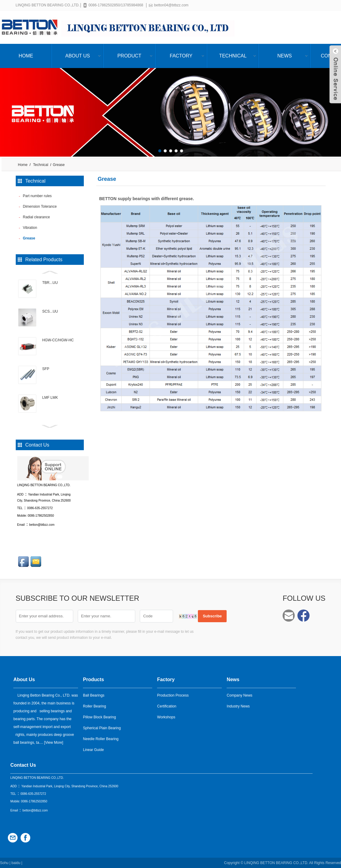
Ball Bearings (94, 695)
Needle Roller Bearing (101, 739)
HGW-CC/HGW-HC (58, 340)
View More (54, 742)
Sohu (4, 863)
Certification (167, 706)
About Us (78, 56)
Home (26, 56)
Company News (239, 695)
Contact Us (23, 765)
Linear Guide (93, 749)
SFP (46, 369)
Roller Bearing (94, 706)
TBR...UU (50, 283)
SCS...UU (50, 311)
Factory (181, 56)
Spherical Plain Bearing (102, 728)
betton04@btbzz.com (172, 5)
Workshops (166, 717)
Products (93, 679)
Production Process (173, 695)
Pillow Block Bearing (99, 717)
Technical (233, 56)
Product (129, 56)
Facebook (303, 616)
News (285, 56)
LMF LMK (50, 398)
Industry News (238, 706)
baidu (16, 863)
